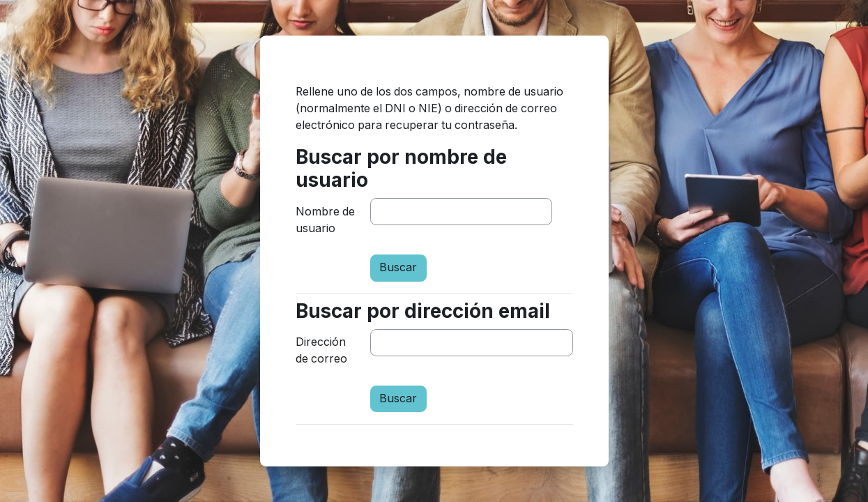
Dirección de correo (321, 350)
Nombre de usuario (325, 220)
